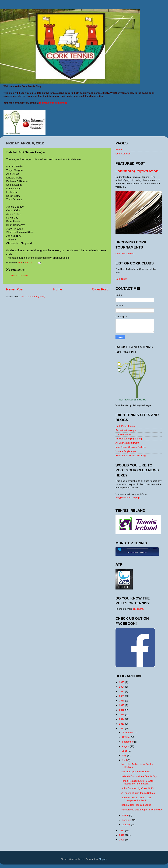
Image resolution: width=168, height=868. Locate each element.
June (125, 751)
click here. (139, 609)
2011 (122, 831)
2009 (122, 840)
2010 (122, 835)
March (126, 815)
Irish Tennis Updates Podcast (131, 447)
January (127, 825)
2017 (122, 705)
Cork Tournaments (125, 254)
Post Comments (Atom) (33, 296)
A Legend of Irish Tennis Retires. (138, 793)
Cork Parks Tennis (125, 426)
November (128, 732)
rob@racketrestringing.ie (128, 498)
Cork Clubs (121, 279)
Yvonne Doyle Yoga (126, 451)
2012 (122, 728)
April (125, 760)
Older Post (100, 289)
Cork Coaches (123, 154)
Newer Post (15, 289)
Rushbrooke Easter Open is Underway (142, 810)
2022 (122, 691)
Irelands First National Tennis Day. (139, 776)
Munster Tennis (123, 434)
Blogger (103, 859)
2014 (122, 719)
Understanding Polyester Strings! (137, 171)
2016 (122, 710)
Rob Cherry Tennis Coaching (131, 455)
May (125, 755)
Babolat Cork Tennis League (136, 805)
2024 (122, 687)
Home (58, 289)
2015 (122, 715)
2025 (122, 682)
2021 (122, 696)
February (127, 820)
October (127, 737)
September (128, 742)
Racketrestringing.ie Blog (129, 439)
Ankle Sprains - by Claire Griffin (138, 788)
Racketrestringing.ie (126, 430)
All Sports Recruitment (127, 443)
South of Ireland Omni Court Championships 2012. (136, 799)
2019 (122, 701)
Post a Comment (20, 275)
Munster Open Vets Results (136, 772)
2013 (122, 724)
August (126, 746)
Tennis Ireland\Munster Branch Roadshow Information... (137, 782)
